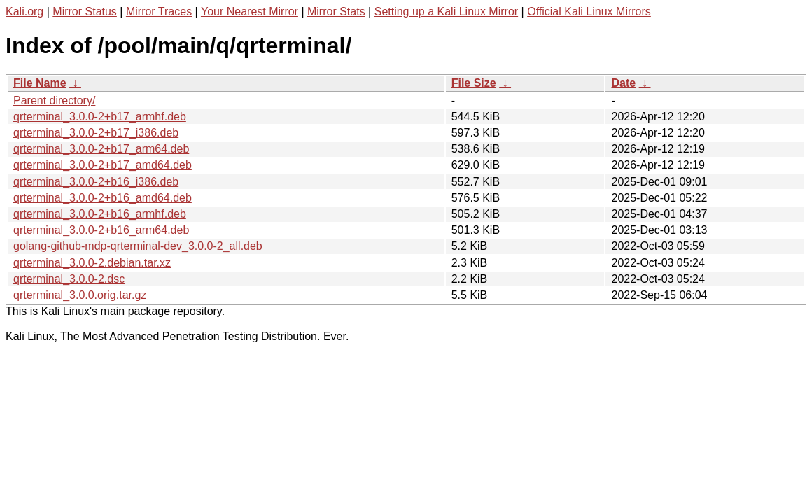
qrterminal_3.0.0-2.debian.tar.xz (92, 263)
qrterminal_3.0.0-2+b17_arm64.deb (101, 149)
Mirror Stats (336, 12)
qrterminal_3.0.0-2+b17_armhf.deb (100, 117)
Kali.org (24, 12)
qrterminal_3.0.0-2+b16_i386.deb (96, 182)
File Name (40, 83)
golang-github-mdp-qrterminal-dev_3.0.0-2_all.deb (138, 246)
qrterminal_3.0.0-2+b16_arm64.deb (101, 230)
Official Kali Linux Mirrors (589, 12)
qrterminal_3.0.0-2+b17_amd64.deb (103, 165)
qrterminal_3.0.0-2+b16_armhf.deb (100, 214)
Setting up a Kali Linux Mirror (446, 12)
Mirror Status (85, 12)
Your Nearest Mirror (250, 12)
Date (623, 83)
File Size (474, 83)
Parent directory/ (54, 100)
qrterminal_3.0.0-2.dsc (69, 279)
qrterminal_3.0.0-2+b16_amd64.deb (103, 198)
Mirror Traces (159, 12)
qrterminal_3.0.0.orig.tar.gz (80, 295)
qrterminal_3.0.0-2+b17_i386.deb (96, 133)
